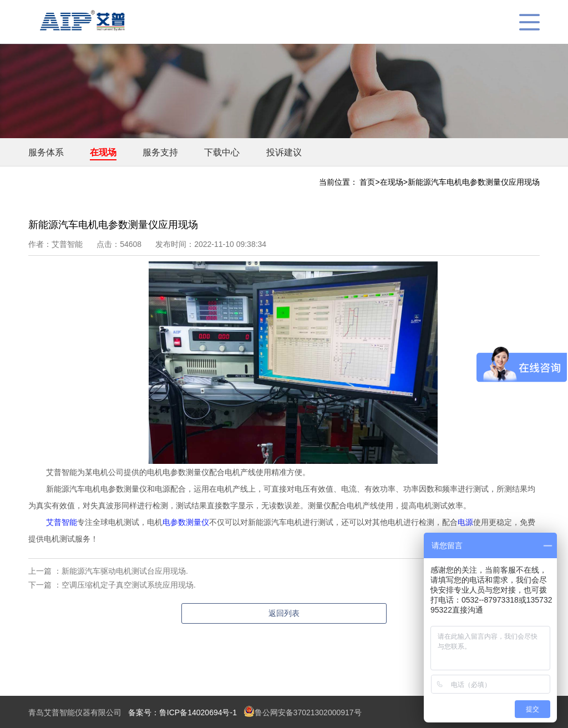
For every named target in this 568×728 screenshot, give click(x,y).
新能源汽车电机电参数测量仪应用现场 (474, 182)
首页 (367, 182)
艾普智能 (62, 522)
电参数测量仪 (186, 522)
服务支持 (160, 152)
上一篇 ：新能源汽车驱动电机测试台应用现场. (108, 571)
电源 (465, 522)
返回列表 (284, 613)
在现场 (103, 152)
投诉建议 (284, 152)
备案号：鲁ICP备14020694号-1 (182, 712)
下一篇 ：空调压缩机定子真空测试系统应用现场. (112, 585)
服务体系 (46, 152)
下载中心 (222, 152)
